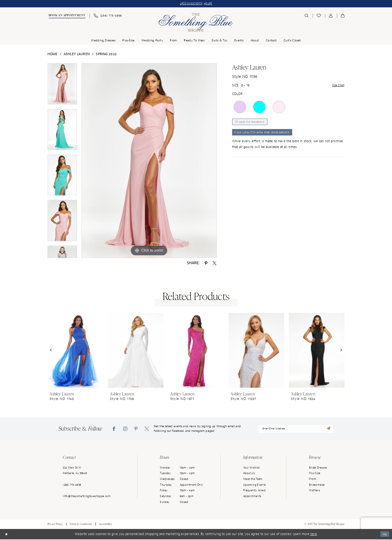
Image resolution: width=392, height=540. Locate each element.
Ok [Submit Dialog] (384, 535)
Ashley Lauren (77, 55)
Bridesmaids (317, 485)
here (314, 534)
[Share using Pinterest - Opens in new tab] (206, 264)
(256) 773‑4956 (72, 485)
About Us (249, 474)
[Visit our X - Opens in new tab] (147, 429)
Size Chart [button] (337, 86)
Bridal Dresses (318, 468)
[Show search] (307, 16)
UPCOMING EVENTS (190, 4)
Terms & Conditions (81, 525)
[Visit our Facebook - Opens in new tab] (114, 429)
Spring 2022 (106, 55)
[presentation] (75, 351)
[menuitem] (67, 17)
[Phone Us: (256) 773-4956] (108, 16)
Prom (313, 480)
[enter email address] (296, 429)
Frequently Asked (254, 491)
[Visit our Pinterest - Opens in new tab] (136, 429)
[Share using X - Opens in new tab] (215, 264)
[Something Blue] (196, 23)
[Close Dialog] (7, 535)
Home (53, 55)
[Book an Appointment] (67, 17)
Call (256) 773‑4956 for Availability (268, 136)
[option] (62, 87)
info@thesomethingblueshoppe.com (87, 497)
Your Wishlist (251, 468)
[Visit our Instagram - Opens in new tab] (125, 429)
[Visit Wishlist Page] (319, 16)
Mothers (315, 491)
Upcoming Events (255, 485)
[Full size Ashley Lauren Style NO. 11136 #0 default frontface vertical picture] (149, 161)
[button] (331, 16)
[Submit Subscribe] (329, 429)
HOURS (211, 4)
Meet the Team (253, 480)
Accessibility (106, 525)
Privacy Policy (55, 525)
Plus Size (315, 474)
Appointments (252, 497)
